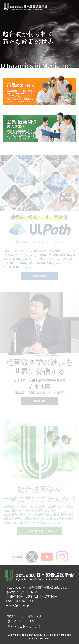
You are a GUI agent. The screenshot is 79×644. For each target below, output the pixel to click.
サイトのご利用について (24, 626)
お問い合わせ (15, 616)
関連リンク (34, 616)
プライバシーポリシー (23, 621)
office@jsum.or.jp (18, 605)
